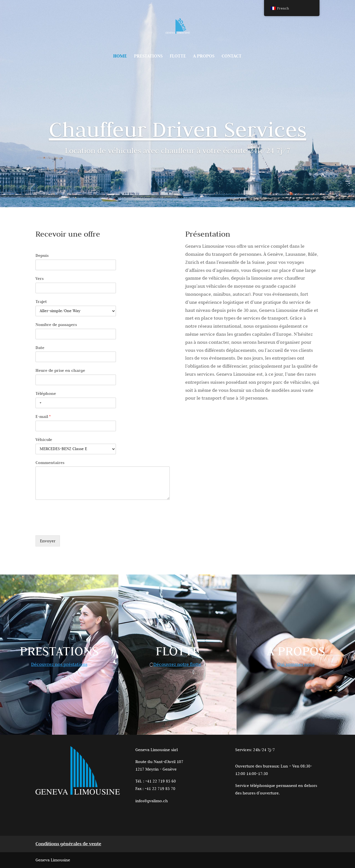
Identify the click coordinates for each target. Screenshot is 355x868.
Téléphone (46, 393)
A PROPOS (204, 57)
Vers (40, 278)
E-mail (43, 416)
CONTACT (232, 57)
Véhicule (44, 439)
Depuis (42, 255)
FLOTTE (178, 57)
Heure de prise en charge (60, 370)
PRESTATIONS (148, 57)
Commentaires (50, 462)
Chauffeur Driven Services (178, 133)
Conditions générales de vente (68, 844)
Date (40, 348)
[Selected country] (39, 403)
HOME (120, 57)
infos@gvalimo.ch (152, 801)
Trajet (41, 301)
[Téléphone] (76, 403)
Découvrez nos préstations (59, 664)
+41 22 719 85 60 (161, 781)
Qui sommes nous (296, 664)
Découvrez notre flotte (177, 664)
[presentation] (78, 526)
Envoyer (48, 541)
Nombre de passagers (56, 324)
